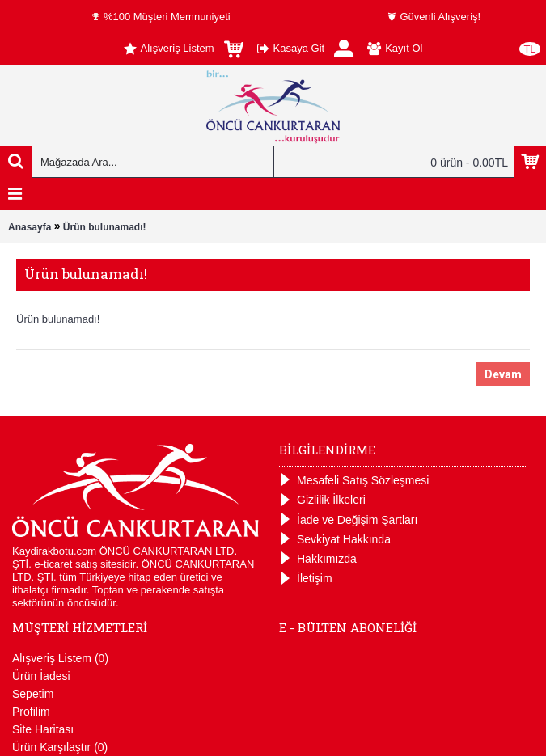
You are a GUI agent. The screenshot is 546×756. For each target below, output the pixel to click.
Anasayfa (30, 227)
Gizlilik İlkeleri (322, 500)
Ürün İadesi (41, 676)
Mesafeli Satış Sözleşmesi (354, 481)
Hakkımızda (318, 559)
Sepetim (33, 694)
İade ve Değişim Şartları (348, 520)
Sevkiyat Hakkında (335, 540)
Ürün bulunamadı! (105, 227)
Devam (503, 374)
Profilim (31, 712)
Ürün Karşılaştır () (60, 747)
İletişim (306, 579)
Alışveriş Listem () (60, 658)
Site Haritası (43, 729)
